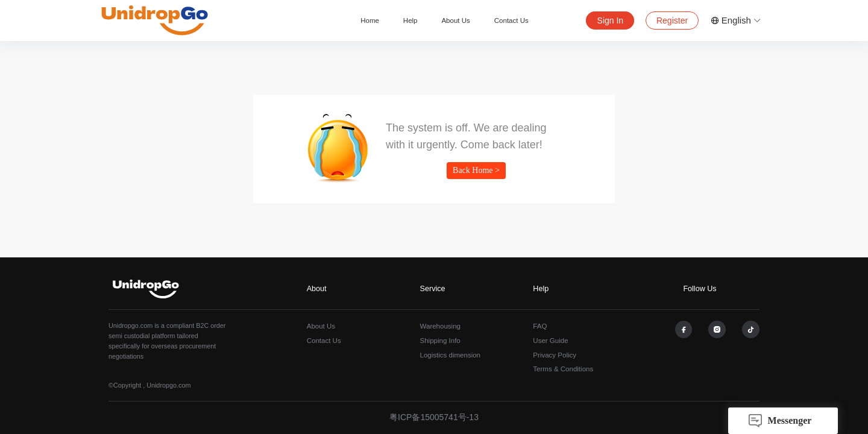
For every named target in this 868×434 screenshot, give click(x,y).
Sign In (611, 20)
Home (370, 20)
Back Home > (476, 170)
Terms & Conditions (563, 369)
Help (410, 20)
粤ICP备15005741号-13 (434, 417)
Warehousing (440, 326)
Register (672, 20)
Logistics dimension (451, 355)
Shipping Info (440, 341)
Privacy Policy (555, 355)
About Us (455, 20)
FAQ (540, 326)
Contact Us (511, 20)
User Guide (550, 341)
